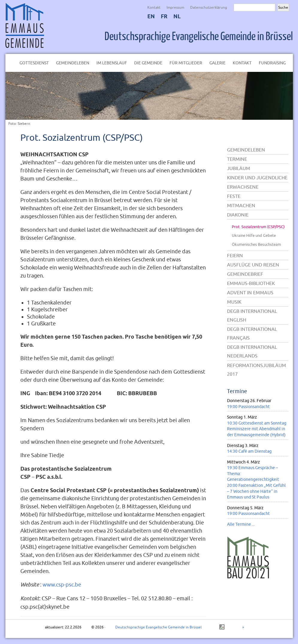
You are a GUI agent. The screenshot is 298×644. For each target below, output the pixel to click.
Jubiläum (239, 168)
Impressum (175, 7)
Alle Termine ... (241, 524)
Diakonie (238, 215)
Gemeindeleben (73, 63)
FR (164, 16)
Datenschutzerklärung (209, 7)
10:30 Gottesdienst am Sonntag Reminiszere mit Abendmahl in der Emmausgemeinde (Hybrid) (257, 429)
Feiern (235, 255)
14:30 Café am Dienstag (249, 451)
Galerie (217, 63)
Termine (237, 159)
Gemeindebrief (245, 274)
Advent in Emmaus (250, 293)
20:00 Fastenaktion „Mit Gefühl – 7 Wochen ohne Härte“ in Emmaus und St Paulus (256, 491)
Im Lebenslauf (112, 63)
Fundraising (272, 63)
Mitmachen (241, 205)
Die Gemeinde (148, 63)
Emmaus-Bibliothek (251, 283)
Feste (234, 196)
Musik (234, 302)
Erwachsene (243, 187)
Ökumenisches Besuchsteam (256, 244)
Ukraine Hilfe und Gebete (254, 235)
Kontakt (154, 7)
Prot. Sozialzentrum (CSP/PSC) (82, 137)
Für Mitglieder (186, 63)
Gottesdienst (34, 63)
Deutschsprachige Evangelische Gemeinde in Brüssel (199, 37)
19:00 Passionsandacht (248, 407)
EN (151, 16)
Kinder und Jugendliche (257, 178)
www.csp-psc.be (62, 585)
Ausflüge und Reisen (253, 265)
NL (177, 16)
